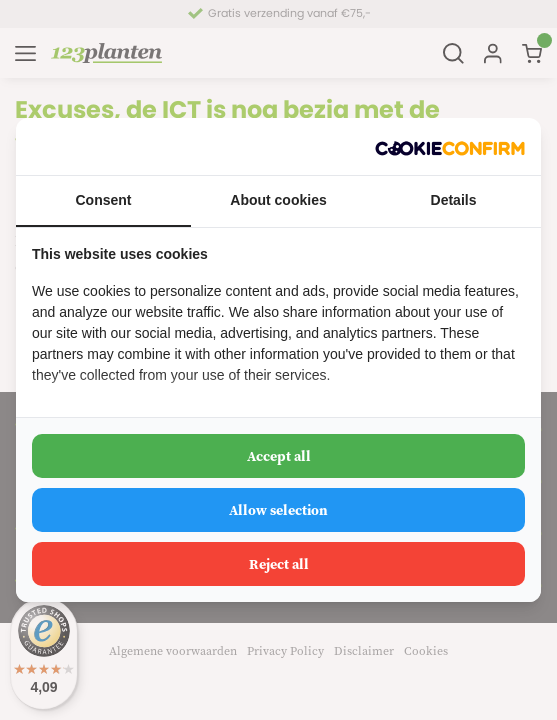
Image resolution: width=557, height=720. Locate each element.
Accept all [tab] (279, 456)
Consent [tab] (104, 200)
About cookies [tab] (278, 200)
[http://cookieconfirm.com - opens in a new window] (450, 146)
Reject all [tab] (279, 564)
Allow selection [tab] (278, 510)
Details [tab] (454, 200)
